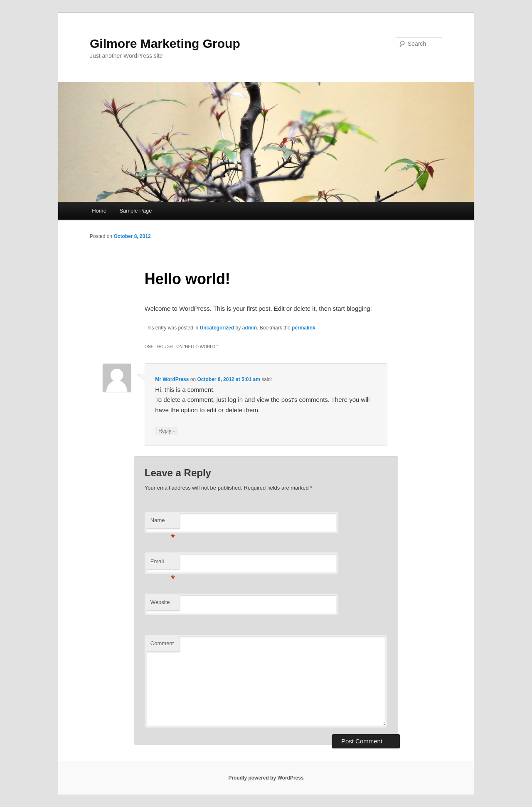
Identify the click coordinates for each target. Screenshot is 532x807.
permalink (304, 328)
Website (160, 602)
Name (163, 523)
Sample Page (135, 211)
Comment (162, 643)
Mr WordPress (172, 379)
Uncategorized (217, 328)
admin (250, 328)
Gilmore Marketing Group (165, 43)
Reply (167, 431)
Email (163, 564)
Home (99, 211)
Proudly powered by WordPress (266, 778)
